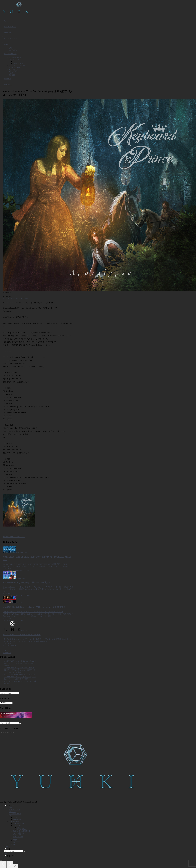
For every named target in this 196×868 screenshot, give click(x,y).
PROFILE (12, 812)
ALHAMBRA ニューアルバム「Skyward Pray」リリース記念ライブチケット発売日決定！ (20, 663)
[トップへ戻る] (1, 860)
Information (7, 298)
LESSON (12, 843)
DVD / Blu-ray (22, 829)
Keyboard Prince (17, 298)
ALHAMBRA (18, 835)
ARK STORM (18, 837)
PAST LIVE (17, 819)
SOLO (15, 839)
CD (18, 827)
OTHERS (16, 841)
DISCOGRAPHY (15, 821)
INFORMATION (14, 810)
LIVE (11, 816)
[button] (20, 723)
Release (26, 298)
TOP (10, 808)
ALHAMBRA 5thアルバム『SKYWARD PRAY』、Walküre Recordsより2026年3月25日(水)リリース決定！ (20, 670)
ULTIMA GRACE (15, 814)
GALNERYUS (18, 825)
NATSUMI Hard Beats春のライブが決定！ (20, 675)
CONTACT (13, 845)
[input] (9, 723)
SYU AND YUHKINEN (21, 831)
